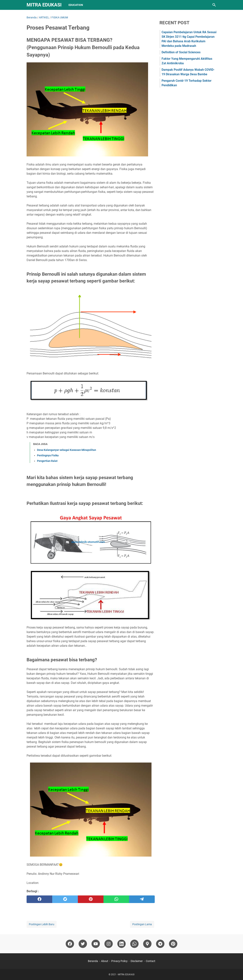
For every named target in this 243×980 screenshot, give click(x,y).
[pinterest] (91, 899)
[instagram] (109, 944)
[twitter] (65, 899)
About (105, 961)
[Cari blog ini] (214, 5)
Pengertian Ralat (47, 461)
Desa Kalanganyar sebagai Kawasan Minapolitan (67, 450)
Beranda (93, 961)
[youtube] (96, 944)
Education (76, 5)
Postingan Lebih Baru (42, 924)
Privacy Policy (119, 961)
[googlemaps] (147, 944)
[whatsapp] (116, 899)
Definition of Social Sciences (181, 52)
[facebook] (39, 899)
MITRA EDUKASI (44, 5)
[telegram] (142, 899)
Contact (151, 961)
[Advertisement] (188, 152)
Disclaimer (137, 961)
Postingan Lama (142, 924)
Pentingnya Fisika (48, 455)
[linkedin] (121, 944)
